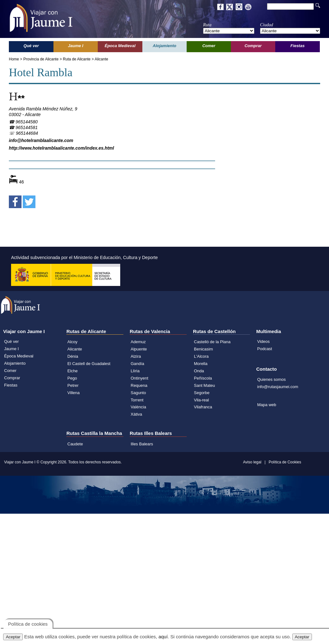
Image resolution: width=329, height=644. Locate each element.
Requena (139, 385)
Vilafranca (203, 407)
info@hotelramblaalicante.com (41, 140)
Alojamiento (15, 363)
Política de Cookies (285, 462)
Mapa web (267, 405)
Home (14, 59)
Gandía (137, 364)
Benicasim (203, 349)
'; (229, 31)
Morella (201, 364)
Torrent (137, 400)
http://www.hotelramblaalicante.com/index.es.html (61, 148)
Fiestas (11, 385)
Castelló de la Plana (212, 342)
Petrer (73, 385)
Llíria (135, 371)
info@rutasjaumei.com (278, 387)
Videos (264, 341)
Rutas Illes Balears (151, 433)
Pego (72, 378)
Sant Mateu (205, 385)
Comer (10, 371)
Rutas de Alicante (86, 331)
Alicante (101, 59)
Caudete (75, 444)
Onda (199, 371)
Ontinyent (140, 378)
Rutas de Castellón (214, 331)
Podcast (265, 349)
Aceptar (13, 637)
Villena (74, 393)
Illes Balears (142, 444)
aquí (163, 637)
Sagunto (138, 393)
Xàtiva (136, 414)
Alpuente (139, 349)
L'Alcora (201, 356)
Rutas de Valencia (150, 331)
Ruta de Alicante (77, 59)
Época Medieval (19, 356)
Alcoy (72, 342)
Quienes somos (271, 379)
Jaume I (11, 349)
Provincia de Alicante (41, 59)
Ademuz (138, 342)
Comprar (12, 378)
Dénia (73, 356)
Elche (73, 371)
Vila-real (201, 400)
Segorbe (202, 393)
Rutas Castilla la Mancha (94, 433)
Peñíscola (203, 378)
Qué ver (11, 341)
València (138, 407)
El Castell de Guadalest (89, 364)
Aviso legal (252, 462)
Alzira (136, 356)
